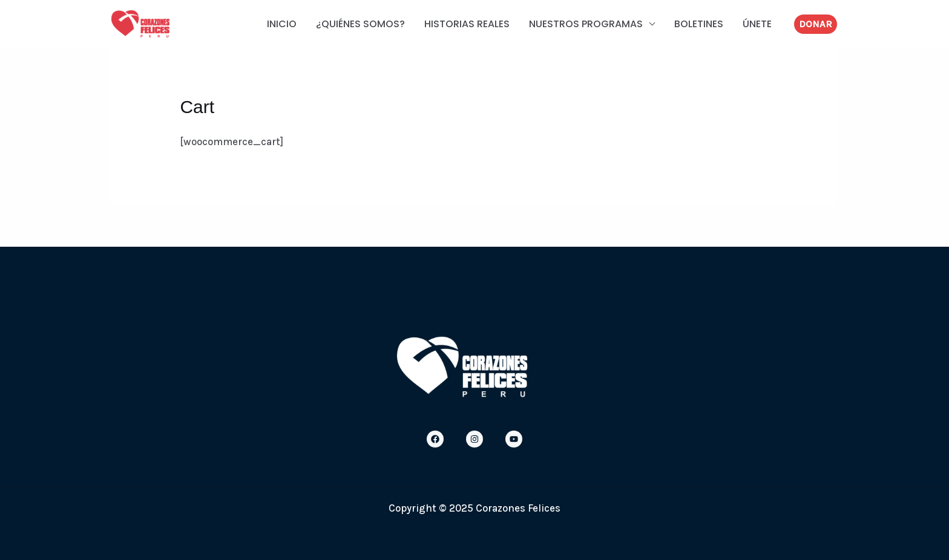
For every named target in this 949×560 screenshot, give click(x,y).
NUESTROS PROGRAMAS (586, 24)
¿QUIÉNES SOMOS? (360, 24)
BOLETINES (699, 24)
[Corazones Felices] (140, 23)
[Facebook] (435, 439)
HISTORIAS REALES (467, 24)
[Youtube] (514, 439)
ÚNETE (757, 24)
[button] (816, 24)
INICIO (282, 24)
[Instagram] (475, 439)
